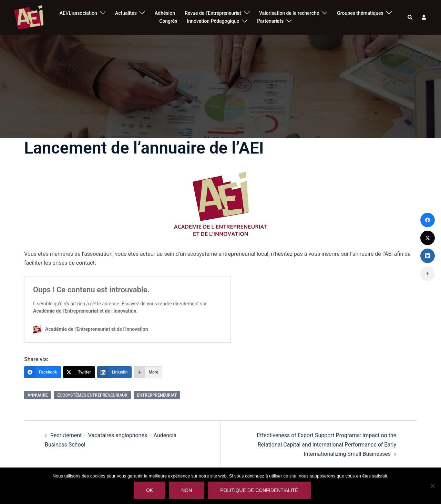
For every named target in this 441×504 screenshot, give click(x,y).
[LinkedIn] (115, 372)
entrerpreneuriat (157, 395)
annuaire (38, 395)
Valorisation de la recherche (289, 13)
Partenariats (270, 21)
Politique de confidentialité (259, 490)
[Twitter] (79, 372)
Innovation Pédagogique (213, 21)
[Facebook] (43, 372)
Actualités (126, 13)
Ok (150, 490)
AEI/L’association (78, 13)
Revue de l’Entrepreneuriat (213, 13)
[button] (410, 17)
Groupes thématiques (360, 13)
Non (187, 490)
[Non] (432, 486)
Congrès (168, 21)
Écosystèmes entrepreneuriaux (93, 395)
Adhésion (165, 13)
